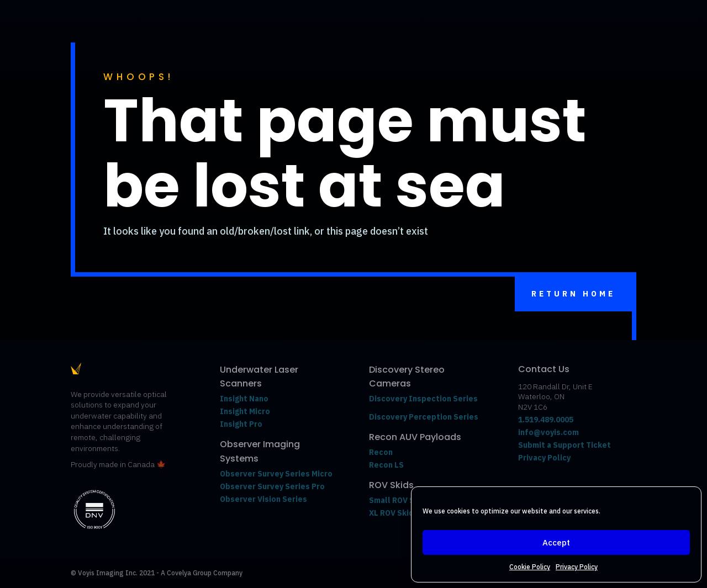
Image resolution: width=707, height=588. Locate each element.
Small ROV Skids (400, 500)
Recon (382, 452)
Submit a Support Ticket (564, 445)
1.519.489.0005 (546, 420)
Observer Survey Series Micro (276, 474)
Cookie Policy (530, 567)
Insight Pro (241, 424)
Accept (556, 542)
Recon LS (386, 465)
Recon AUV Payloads (415, 437)
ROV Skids (391, 485)
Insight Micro (245, 411)
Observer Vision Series (264, 499)
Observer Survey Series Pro (272, 486)
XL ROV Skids (394, 513)
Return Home (573, 294)
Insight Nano (244, 399)
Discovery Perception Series (424, 417)
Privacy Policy (577, 567)
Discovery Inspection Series (423, 399)
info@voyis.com (548, 432)
